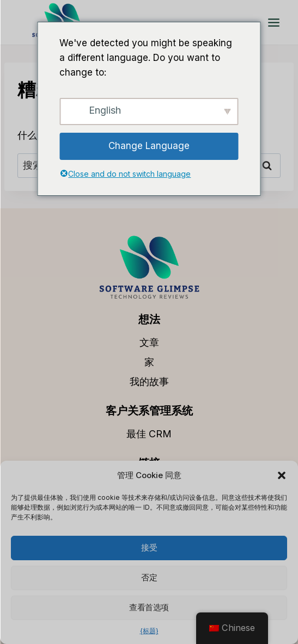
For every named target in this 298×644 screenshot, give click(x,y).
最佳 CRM (149, 434)
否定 (149, 578)
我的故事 (149, 382)
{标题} (149, 631)
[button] (282, 475)
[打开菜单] (273, 22)
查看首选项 (149, 608)
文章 (149, 342)
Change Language (149, 146)
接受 (149, 548)
